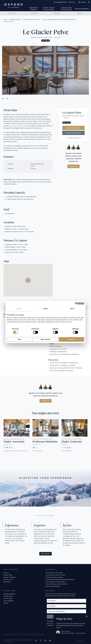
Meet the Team (8, 579)
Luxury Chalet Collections (49, 9)
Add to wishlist (74, 138)
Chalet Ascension (14, 441)
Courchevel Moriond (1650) (39, 37)
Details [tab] (45, 309)
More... (87, 9)
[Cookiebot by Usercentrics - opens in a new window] (76, 304)
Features (34, 13)
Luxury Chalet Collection (53, 586)
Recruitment (7, 582)
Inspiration (80, 9)
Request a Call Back (10, 577)
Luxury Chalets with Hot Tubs (54, 573)
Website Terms (8, 596)
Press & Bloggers (9, 601)
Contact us (72, 2)
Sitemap (6, 603)
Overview (11, 13)
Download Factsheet (73, 133)
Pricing (80, 13)
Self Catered (45, 41)
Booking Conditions (9, 594)
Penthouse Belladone (45, 441)
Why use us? (45, 554)
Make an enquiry (73, 128)
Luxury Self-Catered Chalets (54, 577)
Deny (20, 339)
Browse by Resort (34, 9)
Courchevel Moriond (18, 126)
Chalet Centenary (72, 441)
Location (57, 13)
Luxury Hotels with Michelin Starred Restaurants (60, 579)
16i (82, 641)
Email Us (6, 573)
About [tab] (72, 309)
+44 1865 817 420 (60, 2)
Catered (16, 434)
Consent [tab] (19, 309)
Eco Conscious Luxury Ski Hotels (55, 582)
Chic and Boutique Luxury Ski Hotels (56, 584)
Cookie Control (8, 598)
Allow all (71, 339)
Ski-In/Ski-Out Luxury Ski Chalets (55, 575)
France (51, 37)
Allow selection (45, 339)
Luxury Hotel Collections (66, 9)
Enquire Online (8, 575)
